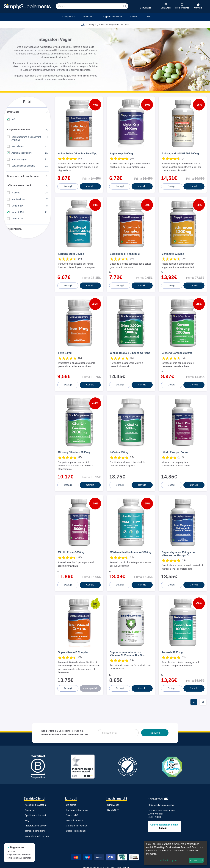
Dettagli (68, 183)
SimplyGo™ (113, 795)
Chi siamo (71, 790)
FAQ (27, 806)
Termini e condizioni (35, 816)
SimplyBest (113, 790)
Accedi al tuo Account (36, 790)
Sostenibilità (72, 800)
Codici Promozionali (76, 816)
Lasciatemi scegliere (167, 860)
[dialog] (175, 853)
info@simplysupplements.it (161, 790)
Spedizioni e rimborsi (35, 800)
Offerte (134, 17)
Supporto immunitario (112, 17)
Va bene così (196, 860)
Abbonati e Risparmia (77, 795)
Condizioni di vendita (76, 811)
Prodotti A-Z (89, 17)
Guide (148, 17)
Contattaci (30, 795)
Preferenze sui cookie (36, 811)
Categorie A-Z (69, 17)
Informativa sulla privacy (37, 821)
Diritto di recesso (74, 806)
